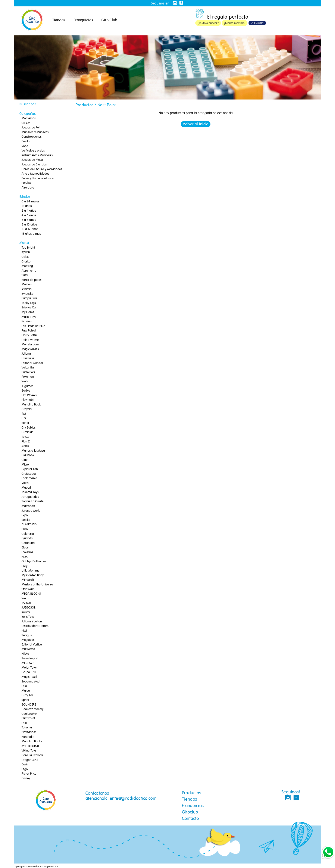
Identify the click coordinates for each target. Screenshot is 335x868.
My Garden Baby (33, 575)
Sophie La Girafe (32, 501)
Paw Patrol (29, 331)
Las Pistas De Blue (33, 326)
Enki (24, 723)
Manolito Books (32, 741)
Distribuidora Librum (35, 626)
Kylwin (26, 252)
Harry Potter (30, 335)
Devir (25, 765)
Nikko (25, 654)
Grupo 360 (29, 672)
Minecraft (28, 580)
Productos (192, 793)
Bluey (25, 548)
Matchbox (28, 506)
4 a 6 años (29, 215)
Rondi (25, 423)
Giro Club (109, 20)
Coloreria (28, 534)
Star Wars (28, 589)
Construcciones (32, 137)
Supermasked (31, 682)
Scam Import (30, 659)
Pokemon (28, 377)
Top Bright (28, 248)
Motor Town (30, 668)
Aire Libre (28, 188)
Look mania (29, 478)
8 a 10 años (29, 225)
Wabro (26, 382)
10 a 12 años (30, 229)
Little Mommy (30, 571)
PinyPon (27, 321)
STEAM (26, 123)
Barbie (26, 391)
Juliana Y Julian (32, 622)
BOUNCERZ (29, 705)
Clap (25, 460)
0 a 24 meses (31, 202)
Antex (25, 446)
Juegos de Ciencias (34, 165)
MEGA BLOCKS (31, 594)
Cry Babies (29, 428)
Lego (25, 769)
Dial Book (28, 455)
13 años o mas (31, 234)
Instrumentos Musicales (37, 155)
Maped (26, 488)
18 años (27, 206)
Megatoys (28, 640)
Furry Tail (27, 695)
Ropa (25, 146)
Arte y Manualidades (35, 174)
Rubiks (26, 520)
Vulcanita (28, 368)
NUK (25, 557)
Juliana (26, 354)
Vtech (25, 483)
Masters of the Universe (37, 585)
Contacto (191, 818)
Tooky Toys (29, 303)
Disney (26, 778)
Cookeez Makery (33, 709)
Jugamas (28, 386)
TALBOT (26, 603)
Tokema (27, 728)
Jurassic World (31, 511)
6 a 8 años (29, 220)
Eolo (24, 686)
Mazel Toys (29, 317)
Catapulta (28, 543)
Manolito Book (31, 405)
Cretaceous (29, 474)
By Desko (28, 294)
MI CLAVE (28, 663)
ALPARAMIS (29, 525)
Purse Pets (28, 372)
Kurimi (26, 612)
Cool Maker (29, 714)
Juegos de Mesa (32, 160)
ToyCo (26, 437)
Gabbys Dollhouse (34, 561)
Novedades (29, 732)
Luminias (27, 432)
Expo (25, 515)
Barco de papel (32, 280)
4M (24, 414)
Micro (25, 465)
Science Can (30, 308)
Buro (25, 529)
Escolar (26, 141)
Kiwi (24, 631)
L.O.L (25, 419)
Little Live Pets (30, 340)
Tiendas (59, 20)
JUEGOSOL (29, 608)
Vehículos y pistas (33, 151)
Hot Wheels (29, 395)
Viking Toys (29, 751)
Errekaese (28, 358)
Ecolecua (27, 552)
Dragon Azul (30, 760)
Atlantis (26, 289)
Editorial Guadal (32, 363)
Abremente (29, 271)
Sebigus (27, 635)
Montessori (29, 118)
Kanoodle (28, 737)
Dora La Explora (32, 755)
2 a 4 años (29, 211)
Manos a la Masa (33, 451)
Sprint (25, 700)
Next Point (28, 718)
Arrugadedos (30, 497)
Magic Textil (29, 677)
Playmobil (28, 400)
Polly (25, 566)
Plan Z (26, 442)
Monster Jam (30, 345)
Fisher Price (29, 774)
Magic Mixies (30, 349)
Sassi (25, 275)
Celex (25, 257)
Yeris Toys (28, 617)
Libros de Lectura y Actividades (42, 169)
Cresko (26, 262)
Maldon (27, 284)
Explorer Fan (30, 469)
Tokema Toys (30, 492)
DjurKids (27, 538)
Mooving (27, 266)
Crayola (27, 409)
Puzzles (26, 183)
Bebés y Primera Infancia (38, 178)
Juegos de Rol (31, 128)
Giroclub (190, 812)
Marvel (26, 691)
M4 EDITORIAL (31, 746)
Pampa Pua (29, 298)
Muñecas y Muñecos (35, 132)
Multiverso (28, 649)
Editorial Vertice (32, 645)
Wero (25, 598)
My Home (28, 312)
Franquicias (84, 20)
